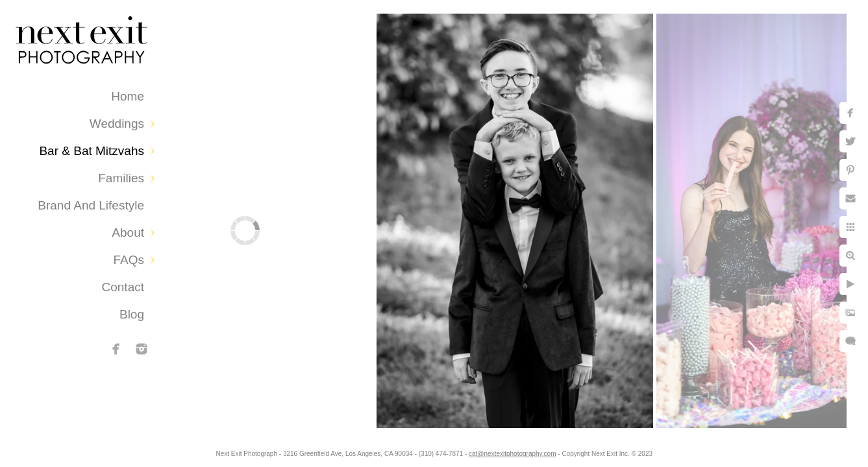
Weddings (117, 124)
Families (121, 178)
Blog (132, 314)
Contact (123, 287)
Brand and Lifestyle (91, 205)
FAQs (129, 260)
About (128, 233)
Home (128, 96)
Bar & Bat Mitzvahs (92, 151)
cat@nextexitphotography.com (514, 450)
